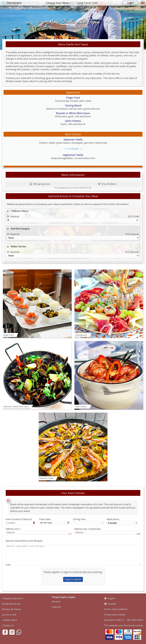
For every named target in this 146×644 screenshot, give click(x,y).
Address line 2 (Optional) (107, 531)
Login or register (73, 580)
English (112, 598)
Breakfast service (12, 604)
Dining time (88, 521)
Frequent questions (13, 598)
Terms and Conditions (116, 609)
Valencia (56, 607)
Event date (55, 521)
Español (112, 604)
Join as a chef (9, 615)
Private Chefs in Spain (64, 597)
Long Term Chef (87, 3)
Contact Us (8, 625)
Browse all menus (12, 609)
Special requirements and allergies (24, 541)
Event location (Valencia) (21, 521)
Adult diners (122, 521)
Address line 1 (39, 531)
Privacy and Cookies (115, 615)
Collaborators (10, 620)
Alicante (56, 602)
